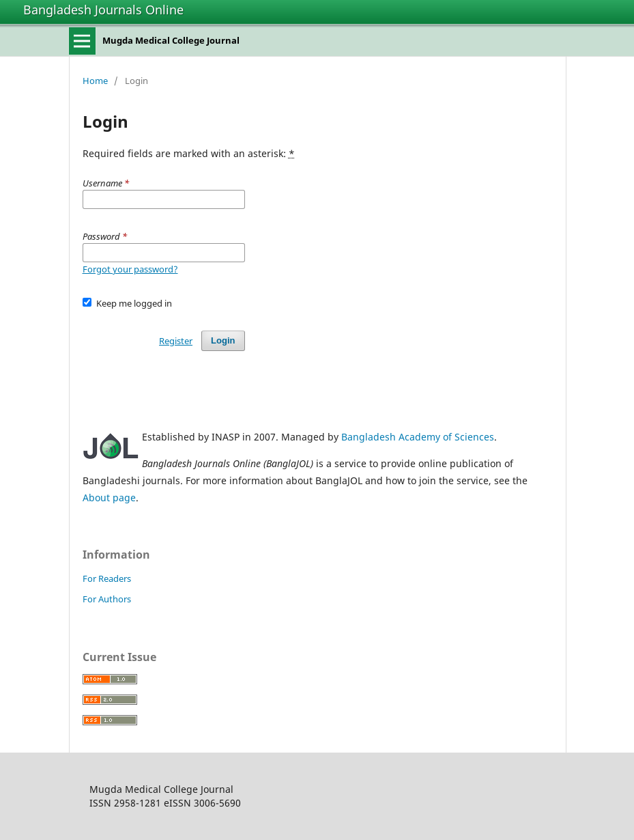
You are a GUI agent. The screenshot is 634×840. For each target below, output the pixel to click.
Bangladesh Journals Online (103, 10)
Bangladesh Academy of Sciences (418, 437)
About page (109, 498)
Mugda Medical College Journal (171, 40)
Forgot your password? (130, 269)
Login (223, 340)
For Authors (107, 599)
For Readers (107, 578)
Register (176, 341)
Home (95, 81)
